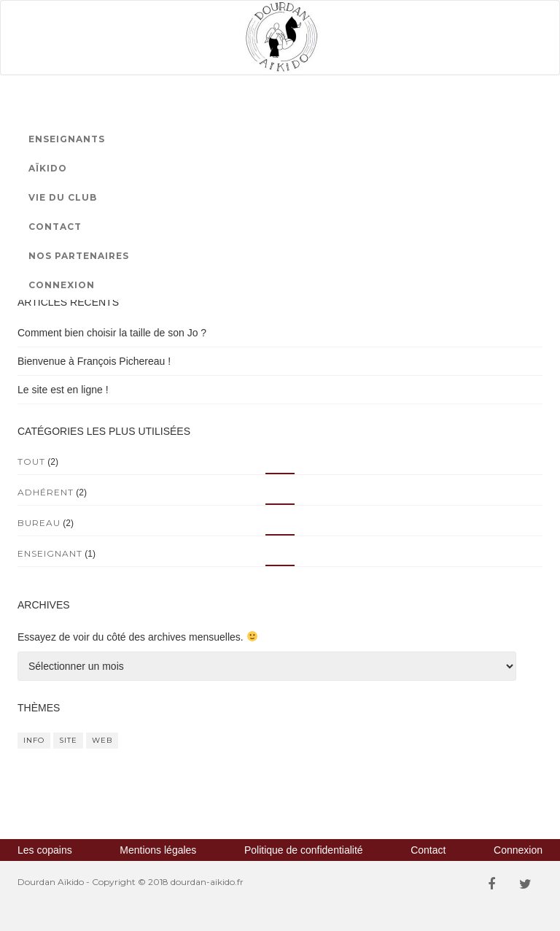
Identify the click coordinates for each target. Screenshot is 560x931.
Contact (55, 227)
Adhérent (46, 492)
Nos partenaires (79, 256)
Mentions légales (158, 850)
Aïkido (48, 168)
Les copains (45, 850)
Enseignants (67, 139)
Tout (31, 461)
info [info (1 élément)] (34, 740)
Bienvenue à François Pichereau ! (94, 361)
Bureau (39, 523)
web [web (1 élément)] (102, 740)
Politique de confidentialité (304, 850)
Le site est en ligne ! (63, 390)
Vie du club (63, 197)
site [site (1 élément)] (68, 740)
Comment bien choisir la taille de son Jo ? (112, 333)
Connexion (62, 285)
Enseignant (50, 553)
